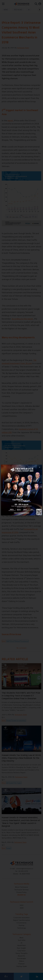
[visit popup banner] (21, 490)
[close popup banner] (40, 467)
